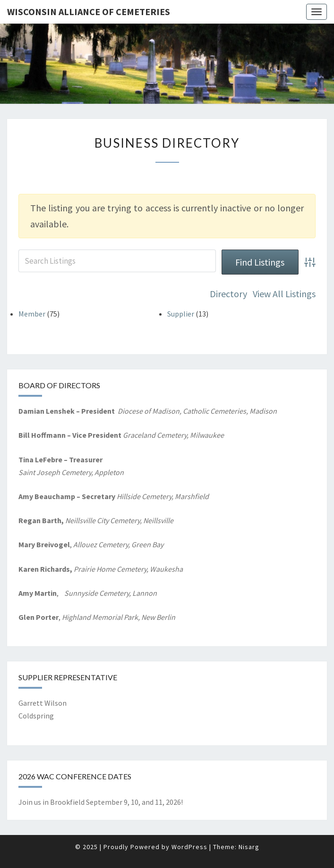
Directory (228, 294)
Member (32, 314)
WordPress (189, 847)
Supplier (181, 314)
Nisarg (249, 847)
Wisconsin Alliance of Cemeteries (89, 12)
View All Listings (284, 294)
